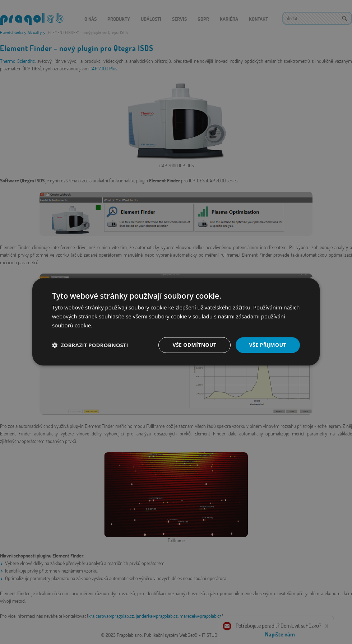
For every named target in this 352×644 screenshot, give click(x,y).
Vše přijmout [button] (268, 345)
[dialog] (176, 322)
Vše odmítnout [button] (194, 345)
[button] (90, 345)
